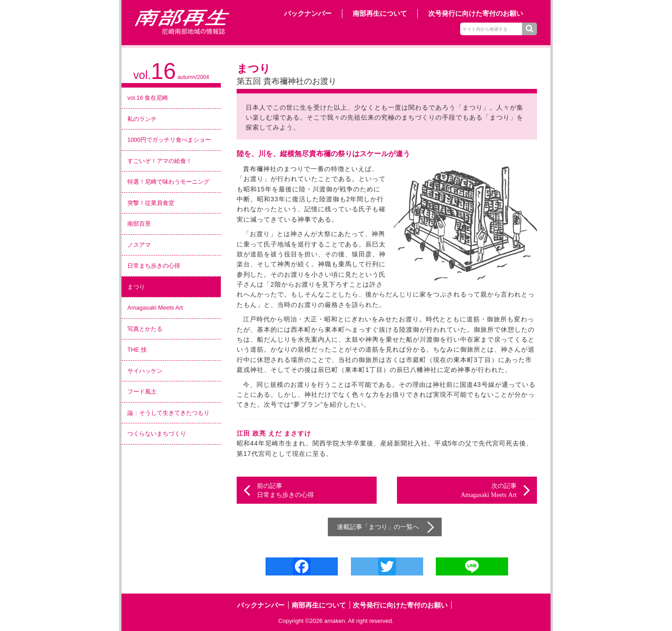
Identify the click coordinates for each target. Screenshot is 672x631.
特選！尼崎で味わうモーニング (168, 182)
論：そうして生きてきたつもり (168, 413)
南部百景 (139, 224)
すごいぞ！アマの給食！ (160, 161)
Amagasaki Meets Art (155, 308)
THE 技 (137, 350)
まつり (136, 287)
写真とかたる (145, 329)
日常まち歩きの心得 (154, 266)
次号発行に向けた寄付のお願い (476, 13)
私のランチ (142, 119)
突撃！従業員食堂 (151, 203)
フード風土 (142, 392)
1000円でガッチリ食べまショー (169, 140)
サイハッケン (145, 371)
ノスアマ (139, 245)
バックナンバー (308, 13)
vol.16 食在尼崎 (148, 98)
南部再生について (380, 13)
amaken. (336, 621)
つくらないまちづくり (157, 434)
